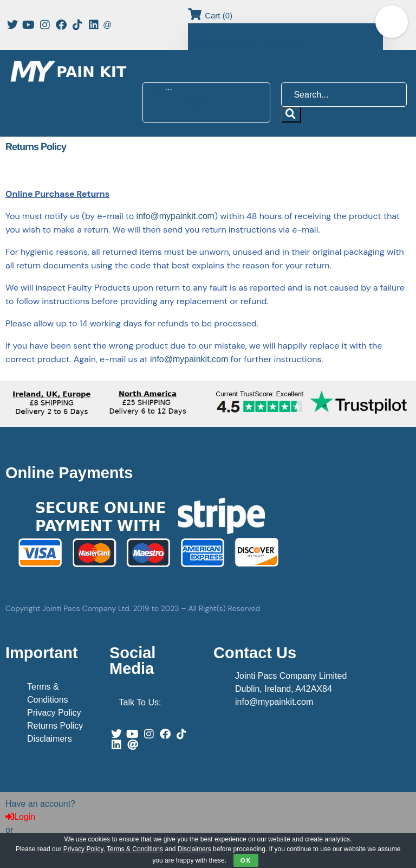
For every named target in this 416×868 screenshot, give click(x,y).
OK (246, 860)
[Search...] (344, 95)
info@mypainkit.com (175, 216)
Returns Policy (55, 726)
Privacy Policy (54, 713)
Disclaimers (50, 739)
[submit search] (291, 115)
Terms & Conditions (135, 849)
